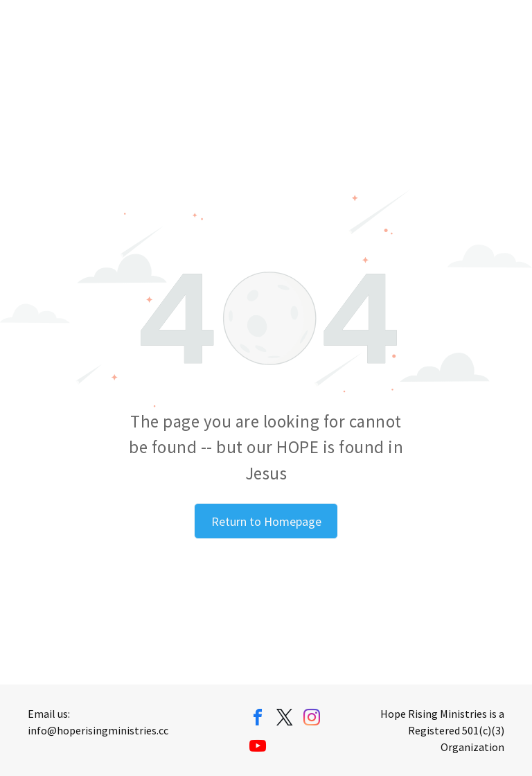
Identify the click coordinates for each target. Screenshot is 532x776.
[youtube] (258, 748)
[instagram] (312, 720)
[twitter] (285, 720)
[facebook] (258, 720)
